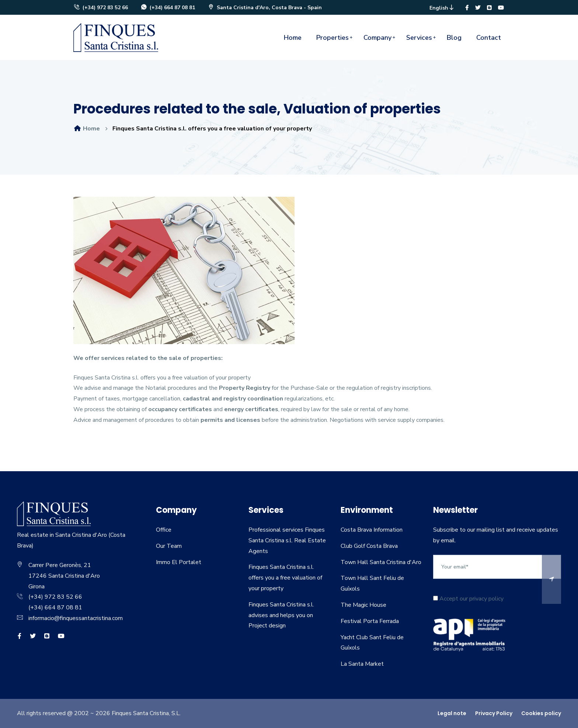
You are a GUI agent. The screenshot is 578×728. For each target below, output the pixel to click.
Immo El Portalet (179, 562)
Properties (332, 38)
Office (164, 530)
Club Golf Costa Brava (369, 546)
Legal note (452, 713)
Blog (454, 38)
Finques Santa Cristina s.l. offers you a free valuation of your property (285, 578)
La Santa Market (362, 664)
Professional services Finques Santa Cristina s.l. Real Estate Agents (287, 540)
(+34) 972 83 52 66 (101, 8)
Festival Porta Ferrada (370, 621)
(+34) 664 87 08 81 (168, 8)
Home (293, 38)
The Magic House (363, 605)
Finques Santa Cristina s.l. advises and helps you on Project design (281, 615)
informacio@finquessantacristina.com (76, 618)
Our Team (169, 546)
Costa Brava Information (372, 530)
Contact (489, 38)
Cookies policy (541, 713)
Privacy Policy (494, 713)
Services (419, 38)
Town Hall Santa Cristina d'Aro (381, 562)
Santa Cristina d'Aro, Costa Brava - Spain (265, 8)
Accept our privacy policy (468, 599)
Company (377, 38)
